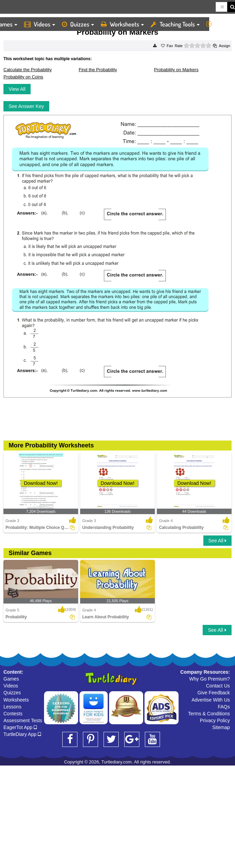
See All (217, 541)
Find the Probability (98, 70)
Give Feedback (214, 693)
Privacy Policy (215, 720)
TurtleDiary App (22, 734)
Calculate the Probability (28, 70)
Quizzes (78, 24)
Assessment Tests (23, 720)
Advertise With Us (211, 700)
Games (11, 679)
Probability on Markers (176, 70)
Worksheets (122, 24)
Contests (13, 714)
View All (17, 89)
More (219, 24)
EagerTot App (20, 727)
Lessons (12, 707)
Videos (40, 24)
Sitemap (221, 727)
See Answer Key (26, 106)
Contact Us (218, 686)
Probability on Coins (23, 77)
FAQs (224, 707)
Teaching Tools (175, 24)
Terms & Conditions (209, 714)
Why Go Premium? (210, 679)
